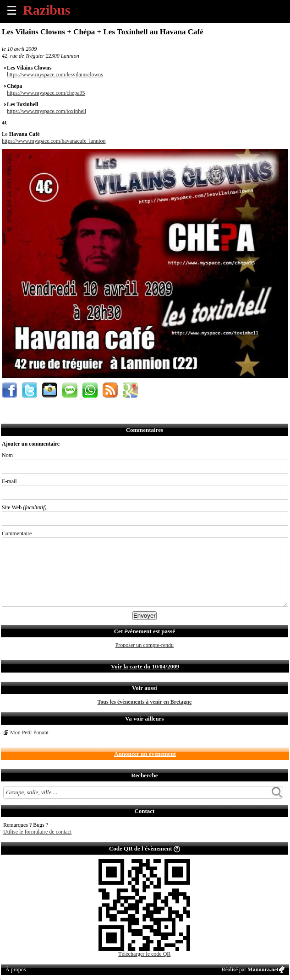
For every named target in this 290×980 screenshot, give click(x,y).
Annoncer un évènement (145, 754)
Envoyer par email (50, 390)
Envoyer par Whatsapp (90, 390)
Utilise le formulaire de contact (37, 832)
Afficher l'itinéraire (130, 390)
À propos (16, 969)
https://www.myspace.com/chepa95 (46, 93)
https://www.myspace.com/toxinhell (47, 111)
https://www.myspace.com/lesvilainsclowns (55, 75)
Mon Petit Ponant (29, 732)
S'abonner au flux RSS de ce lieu (110, 390)
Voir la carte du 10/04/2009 (145, 666)
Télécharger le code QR (144, 954)
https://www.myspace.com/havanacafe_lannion (54, 141)
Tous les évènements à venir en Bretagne (144, 702)
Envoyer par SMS (70, 390)
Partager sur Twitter (30, 390)
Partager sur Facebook (9, 390)
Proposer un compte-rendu (145, 645)
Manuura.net (263, 969)
